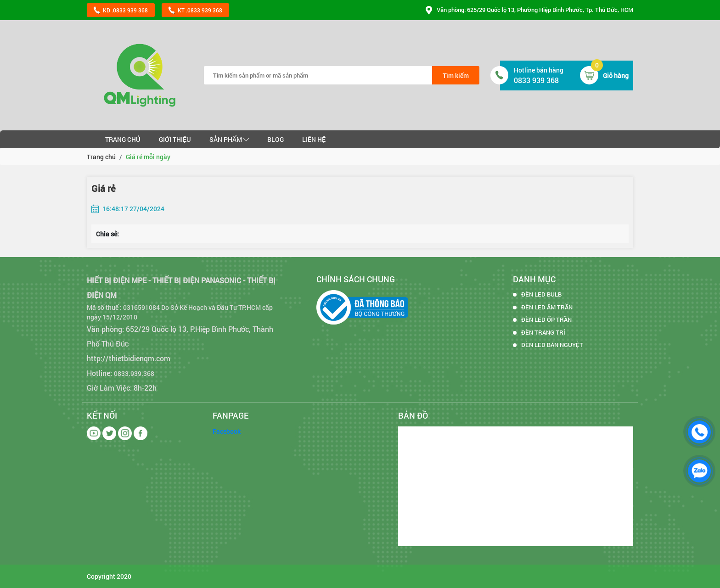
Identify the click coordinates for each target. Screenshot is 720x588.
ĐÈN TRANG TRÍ (543, 332)
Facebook (227, 431)
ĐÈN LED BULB (541, 294)
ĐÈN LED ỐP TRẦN (546, 319)
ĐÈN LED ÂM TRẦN (547, 307)
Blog (276, 139)
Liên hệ (314, 139)
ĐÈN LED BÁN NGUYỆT (552, 345)
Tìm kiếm (456, 76)
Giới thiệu (175, 139)
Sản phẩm (229, 139)
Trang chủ (123, 139)
